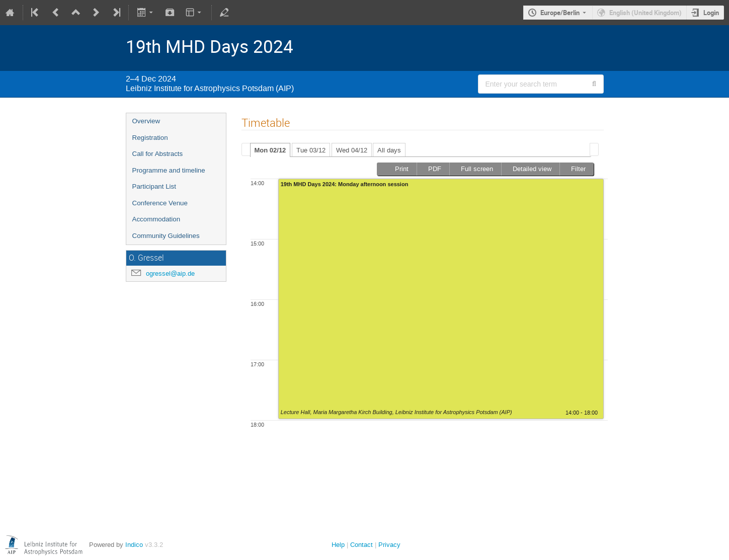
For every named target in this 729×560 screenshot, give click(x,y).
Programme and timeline (169, 170)
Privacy (389, 545)
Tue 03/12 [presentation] (311, 150)
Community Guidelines (166, 236)
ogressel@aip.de (170, 273)
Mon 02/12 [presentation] (270, 150)
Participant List (154, 186)
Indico (134, 545)
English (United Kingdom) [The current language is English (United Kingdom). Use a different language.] (645, 13)
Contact (361, 545)
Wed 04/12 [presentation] (352, 150)
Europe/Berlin (560, 13)
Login (711, 13)
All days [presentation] (389, 150)
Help (338, 545)
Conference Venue (160, 203)
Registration (150, 138)
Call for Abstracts (158, 154)
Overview (146, 121)
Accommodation (156, 219)
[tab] (270, 150)
